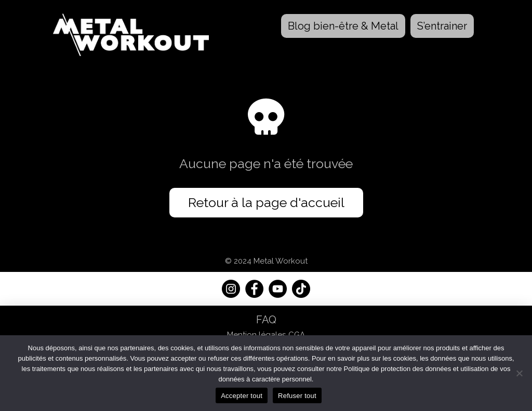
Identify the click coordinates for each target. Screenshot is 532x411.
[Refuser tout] (519, 373)
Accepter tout (242, 396)
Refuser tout (297, 396)
